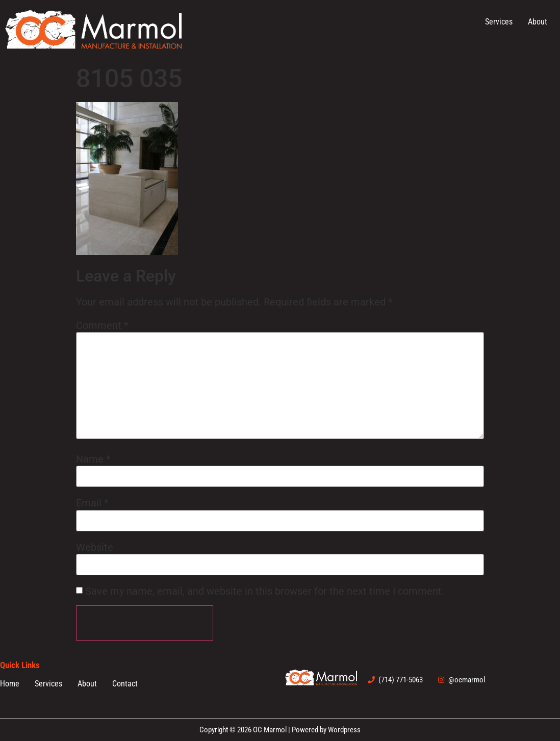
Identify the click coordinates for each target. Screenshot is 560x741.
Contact (125, 684)
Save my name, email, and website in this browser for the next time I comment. (265, 591)
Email (92, 503)
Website (95, 547)
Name (93, 459)
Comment (102, 325)
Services (499, 22)
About (538, 22)
